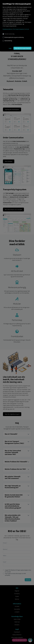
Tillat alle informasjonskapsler (22, 48)
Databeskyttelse (7, 29)
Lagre (10, 48)
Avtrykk (27, 29)
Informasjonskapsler (18, 29)
